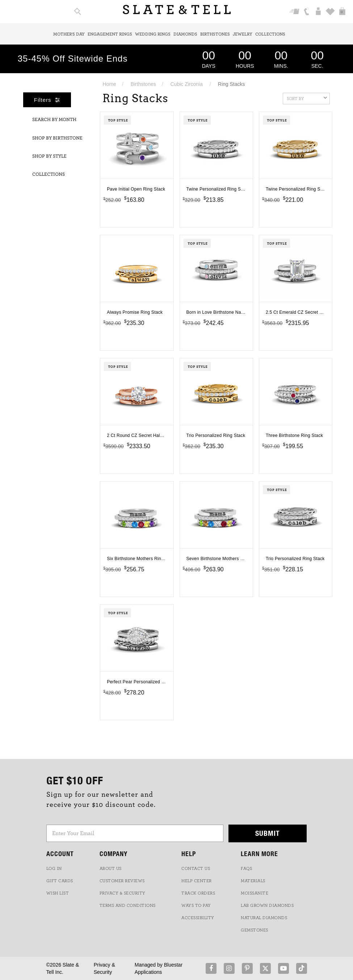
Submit (268, 833)
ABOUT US (111, 868)
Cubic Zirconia (187, 84)
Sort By (307, 98)
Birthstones (215, 34)
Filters (47, 100)
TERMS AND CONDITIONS (128, 905)
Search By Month (54, 120)
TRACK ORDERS (198, 893)
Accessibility (198, 918)
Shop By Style (49, 156)
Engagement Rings (110, 34)
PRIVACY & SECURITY (123, 893)
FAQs (246, 868)
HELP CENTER (197, 881)
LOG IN (54, 868)
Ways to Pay (196, 905)
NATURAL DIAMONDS (264, 918)
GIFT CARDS (60, 881)
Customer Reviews (122, 881)
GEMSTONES (255, 930)
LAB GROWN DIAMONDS (267, 905)
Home (110, 84)
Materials (253, 881)
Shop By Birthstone (57, 138)
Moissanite (255, 893)
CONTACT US (196, 868)
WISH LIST (58, 893)
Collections (270, 34)
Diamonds (185, 34)
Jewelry (243, 34)
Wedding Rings (153, 34)
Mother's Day (69, 34)
